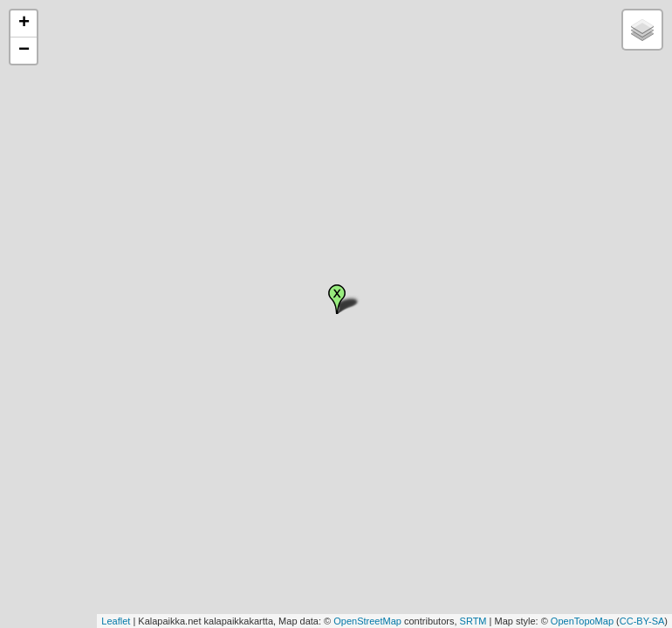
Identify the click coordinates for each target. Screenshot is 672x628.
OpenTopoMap (582, 621)
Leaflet (116, 621)
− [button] (24, 51)
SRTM (473, 621)
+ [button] (24, 24)
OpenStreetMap (367, 621)
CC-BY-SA (642, 621)
